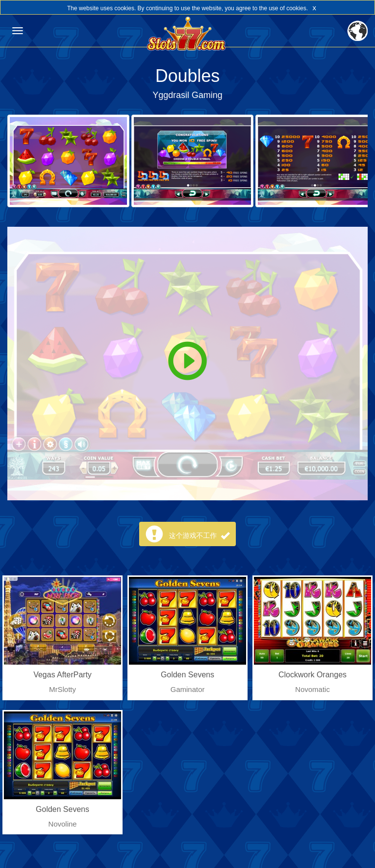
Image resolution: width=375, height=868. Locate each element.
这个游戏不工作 (199, 535)
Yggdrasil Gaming (187, 95)
